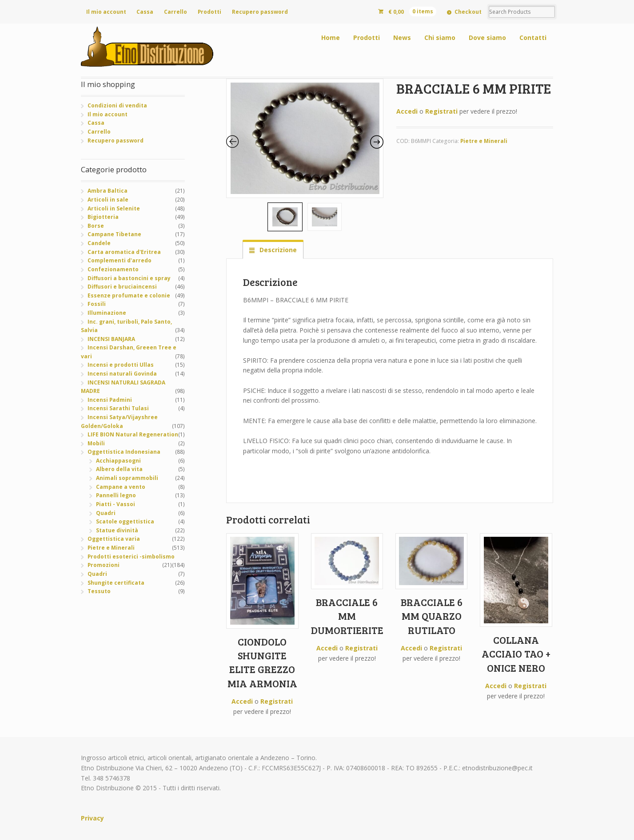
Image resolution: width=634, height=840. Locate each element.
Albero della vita (119, 469)
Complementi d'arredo (120, 260)
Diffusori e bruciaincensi (122, 287)
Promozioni (104, 565)
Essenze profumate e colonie (129, 295)
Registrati (441, 111)
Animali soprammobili (127, 478)
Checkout (468, 12)
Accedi (407, 111)
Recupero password (260, 12)
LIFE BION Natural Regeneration (133, 434)
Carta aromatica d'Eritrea (124, 252)
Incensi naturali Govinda (122, 374)
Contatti (533, 38)
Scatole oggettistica (125, 521)
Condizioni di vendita (117, 105)
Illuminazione (107, 313)
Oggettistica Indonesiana (124, 452)
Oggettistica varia (114, 539)
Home (331, 38)
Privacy (92, 818)
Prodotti (209, 12)
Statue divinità (117, 530)
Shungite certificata (116, 583)
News (402, 38)
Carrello (175, 12)
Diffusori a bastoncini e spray (129, 278)
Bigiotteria (103, 217)
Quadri (106, 513)
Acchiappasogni (118, 461)
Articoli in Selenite (114, 208)
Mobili (96, 443)
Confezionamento (113, 269)
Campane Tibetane (114, 234)
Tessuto (99, 591)
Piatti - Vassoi (116, 504)
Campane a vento (121, 487)
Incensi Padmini (110, 400)
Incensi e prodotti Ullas (121, 365)
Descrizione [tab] (277, 250)
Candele (99, 243)
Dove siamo (487, 38)
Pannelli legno (116, 495)
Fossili (97, 304)
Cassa (145, 12)
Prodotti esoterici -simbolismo (131, 557)
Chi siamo (440, 38)
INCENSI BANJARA (111, 339)
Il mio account (106, 12)
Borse (96, 226)
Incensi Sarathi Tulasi (118, 408)
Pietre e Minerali (484, 141)
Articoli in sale (108, 200)
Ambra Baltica (108, 191)
